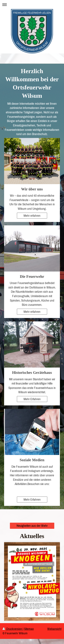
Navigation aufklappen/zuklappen (32, 4)
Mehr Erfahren (32, 399)
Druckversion (13, 629)
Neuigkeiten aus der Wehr (32, 526)
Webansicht (54, 629)
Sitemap (29, 629)
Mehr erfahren (32, 216)
